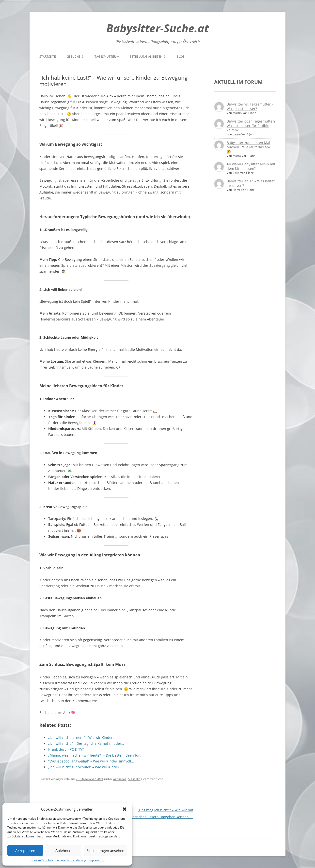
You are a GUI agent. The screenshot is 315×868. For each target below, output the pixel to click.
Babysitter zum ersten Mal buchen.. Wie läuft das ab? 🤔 (249, 147)
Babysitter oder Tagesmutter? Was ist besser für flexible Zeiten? (251, 126)
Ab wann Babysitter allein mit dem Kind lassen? (251, 166)
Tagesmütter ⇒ (107, 57)
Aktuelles (120, 779)
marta (237, 156)
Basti (236, 173)
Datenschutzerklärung (71, 860)
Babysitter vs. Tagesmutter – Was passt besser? (250, 106)
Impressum (96, 860)
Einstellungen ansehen (105, 850)
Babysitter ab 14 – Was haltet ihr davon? (251, 183)
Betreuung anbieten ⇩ (148, 57)
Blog (180, 57)
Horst (236, 190)
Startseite (48, 57)
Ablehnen (63, 850)
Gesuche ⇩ (75, 57)
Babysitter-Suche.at (157, 28)
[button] (125, 809)
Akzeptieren (25, 850)
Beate (237, 134)
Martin (237, 113)
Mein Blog (135, 779)
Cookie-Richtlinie (42, 860)
